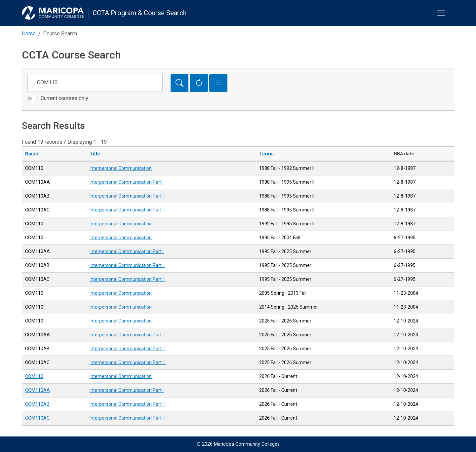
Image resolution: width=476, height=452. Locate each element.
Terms (266, 154)
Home (29, 34)
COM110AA (38, 390)
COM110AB (37, 404)
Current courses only (64, 98)
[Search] (180, 83)
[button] (218, 83)
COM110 (34, 376)
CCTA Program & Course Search (139, 13)
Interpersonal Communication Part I (127, 182)
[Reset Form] (199, 83)
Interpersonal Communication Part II (127, 196)
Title (95, 154)
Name (32, 154)
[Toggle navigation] (441, 13)
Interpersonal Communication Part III (128, 210)
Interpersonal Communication (121, 168)
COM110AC (37, 418)
